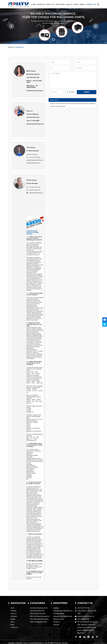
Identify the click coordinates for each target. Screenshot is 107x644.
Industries (60, 4)
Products (41, 4)
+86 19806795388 (83, 619)
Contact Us (91, 4)
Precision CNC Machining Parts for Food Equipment (70, 611)
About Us (51, 4)
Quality (69, 4)
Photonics (57, 622)
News (82, 4)
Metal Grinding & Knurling (39, 622)
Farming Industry (59, 614)
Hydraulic (56, 625)
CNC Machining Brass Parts (39, 619)
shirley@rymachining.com (36, 193)
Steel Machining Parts (37, 611)
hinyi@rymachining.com (33, 163)
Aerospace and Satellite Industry (64, 616)
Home (33, 4)
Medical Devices (59, 619)
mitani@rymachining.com (35, 91)
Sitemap (65, 643)
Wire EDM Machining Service (40, 616)
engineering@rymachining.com (35, 160)
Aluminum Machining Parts (39, 608)
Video (76, 4)
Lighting (56, 608)
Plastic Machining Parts (38, 614)
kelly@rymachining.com (35, 124)
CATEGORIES (38, 603)
